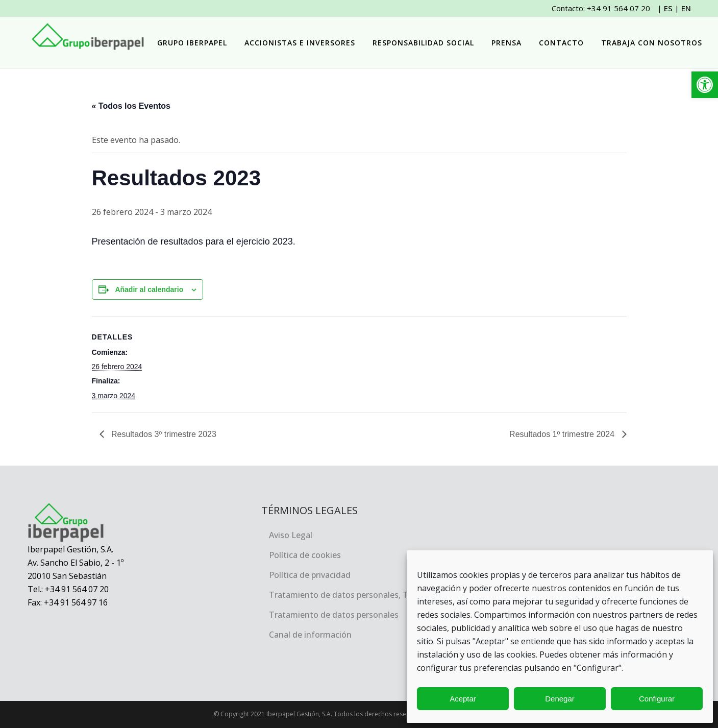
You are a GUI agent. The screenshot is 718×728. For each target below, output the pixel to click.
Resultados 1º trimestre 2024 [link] (563, 434)
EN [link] (686, 8)
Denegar (560, 699)
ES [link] (668, 8)
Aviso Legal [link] (291, 535)
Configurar (657, 699)
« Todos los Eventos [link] (131, 106)
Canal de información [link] (310, 635)
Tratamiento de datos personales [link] (334, 615)
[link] (705, 85)
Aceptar (463, 699)
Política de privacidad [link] (310, 575)
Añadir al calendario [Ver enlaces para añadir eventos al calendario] (149, 289)
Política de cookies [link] (305, 555)
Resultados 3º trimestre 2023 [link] (163, 434)
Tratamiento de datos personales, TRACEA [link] (351, 595)
